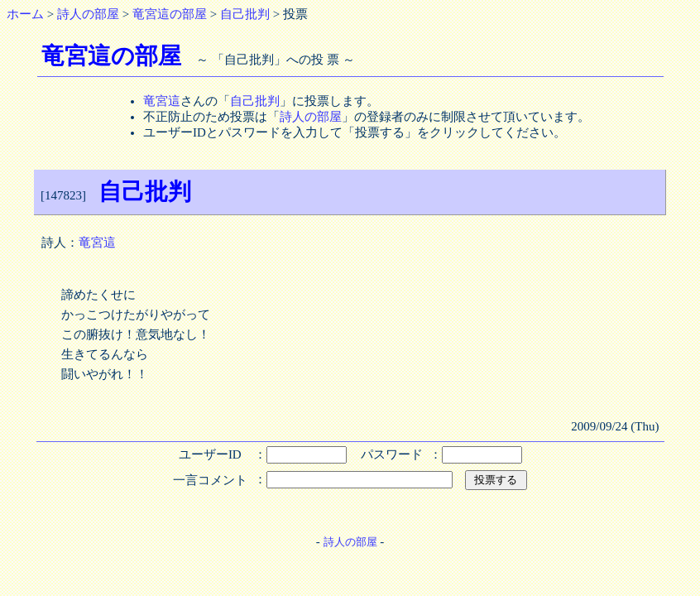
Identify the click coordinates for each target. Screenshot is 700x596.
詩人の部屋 (88, 14)
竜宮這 (162, 101)
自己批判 (245, 14)
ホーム (25, 14)
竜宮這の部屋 (170, 14)
